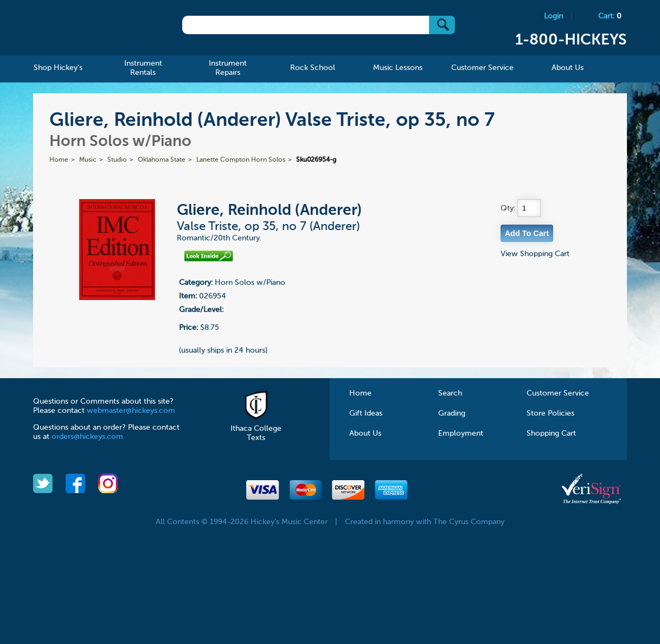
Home (59, 160)
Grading (452, 413)
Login (553, 16)
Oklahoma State (162, 160)
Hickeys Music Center (92, 30)
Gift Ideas (366, 413)
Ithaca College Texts (256, 429)
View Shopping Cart (535, 254)
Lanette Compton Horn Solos (241, 160)
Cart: (610, 16)
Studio (117, 160)
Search (450, 393)
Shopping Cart (551, 433)
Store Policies (550, 413)
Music (88, 160)
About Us (365, 433)
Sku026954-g (316, 160)
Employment (461, 433)
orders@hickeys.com (87, 437)
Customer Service (558, 393)
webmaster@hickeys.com (131, 411)
